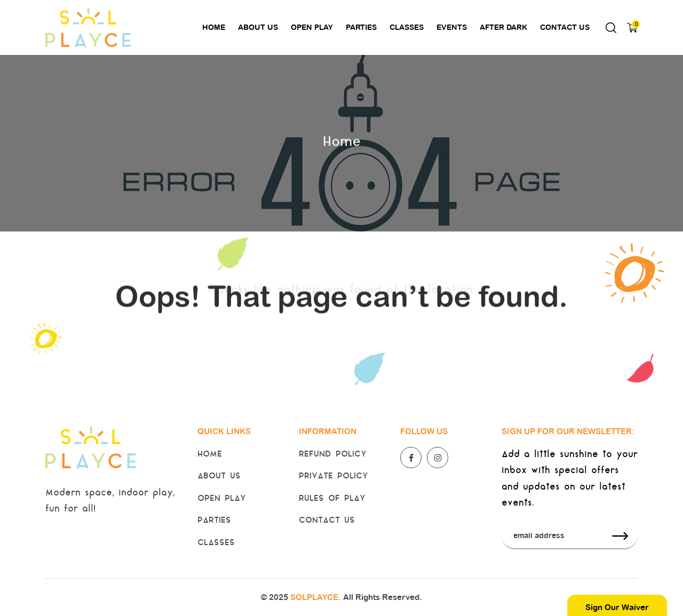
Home (214, 27)
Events (452, 27)
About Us (258, 27)
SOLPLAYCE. (316, 597)
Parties (361, 27)
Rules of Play (332, 499)
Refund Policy (333, 455)
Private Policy (333, 477)
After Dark (503, 27)
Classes (407, 27)
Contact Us (565, 27)
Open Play (312, 27)
